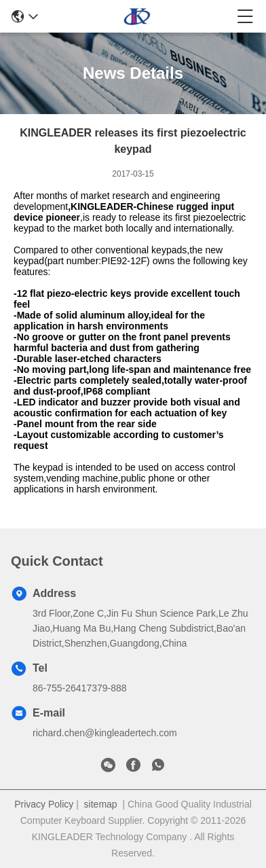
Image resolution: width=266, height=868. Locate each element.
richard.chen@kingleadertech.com (105, 733)
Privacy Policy (44, 804)
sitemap (101, 804)
